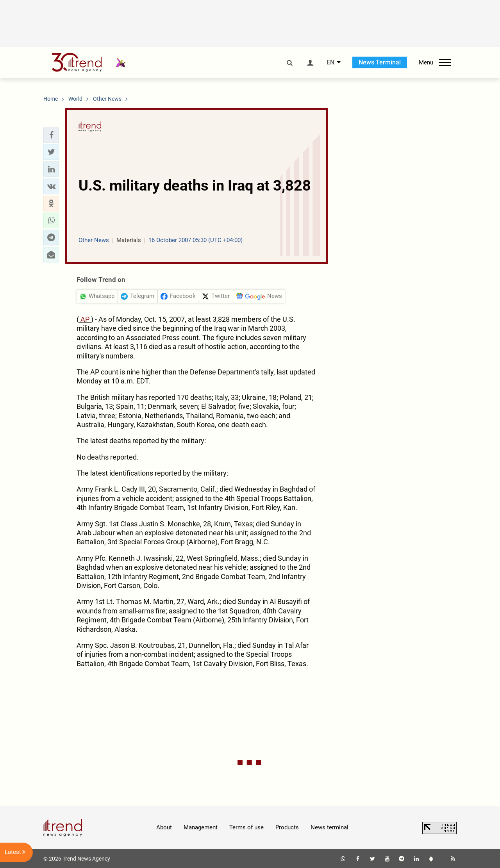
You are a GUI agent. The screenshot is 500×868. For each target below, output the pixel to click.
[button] (51, 135)
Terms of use (246, 827)
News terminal (329, 827)
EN (330, 62)
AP (85, 319)
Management (201, 827)
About (164, 827)
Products (287, 827)
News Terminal (380, 62)
